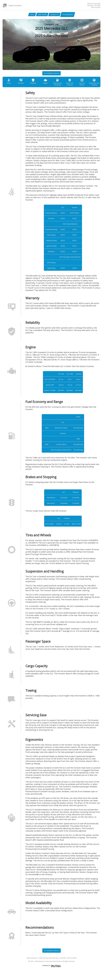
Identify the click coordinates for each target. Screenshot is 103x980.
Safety (9, 84)
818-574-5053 (96, 7)
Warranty (22, 84)
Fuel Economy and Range (61, 85)
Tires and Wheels (87, 84)
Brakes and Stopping (74, 85)
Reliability (35, 84)
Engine (48, 84)
